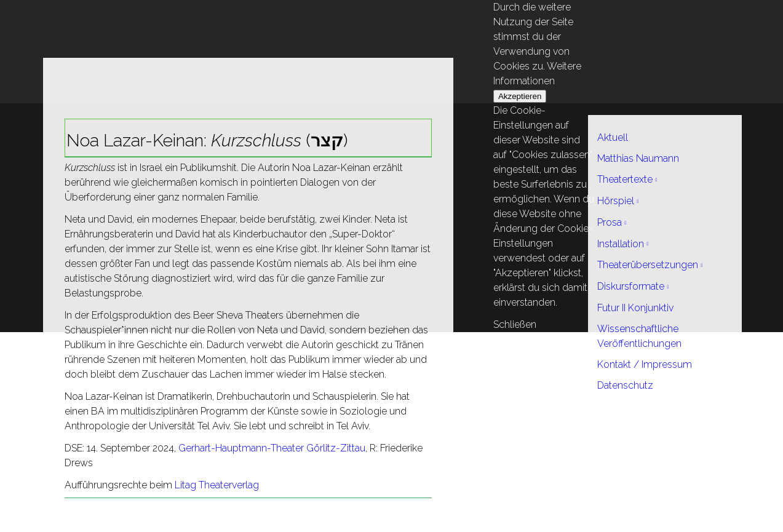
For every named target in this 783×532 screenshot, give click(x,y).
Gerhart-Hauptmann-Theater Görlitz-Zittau (272, 448)
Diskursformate (631, 286)
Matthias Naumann (638, 158)
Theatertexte (625, 179)
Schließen (515, 324)
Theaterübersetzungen (648, 265)
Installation (621, 244)
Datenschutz (625, 385)
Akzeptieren (520, 96)
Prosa (610, 222)
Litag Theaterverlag (217, 485)
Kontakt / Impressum (645, 364)
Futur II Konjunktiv (635, 308)
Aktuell (613, 137)
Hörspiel (616, 201)
